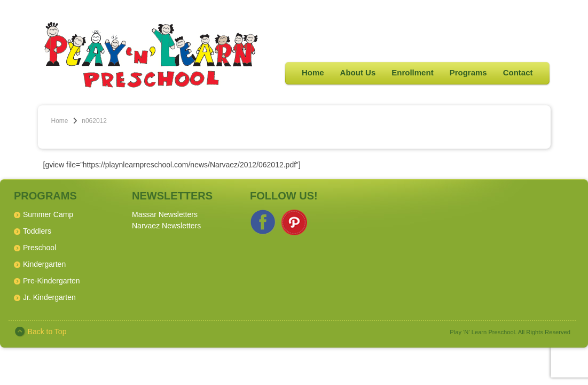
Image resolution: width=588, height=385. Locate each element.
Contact (518, 72)
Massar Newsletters (165, 214)
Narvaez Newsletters (166, 226)
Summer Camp (48, 214)
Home (313, 72)
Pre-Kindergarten (52, 281)
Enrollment (412, 72)
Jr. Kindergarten (49, 297)
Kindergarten (44, 264)
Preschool (40, 248)
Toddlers (37, 231)
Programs (468, 72)
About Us (358, 72)
